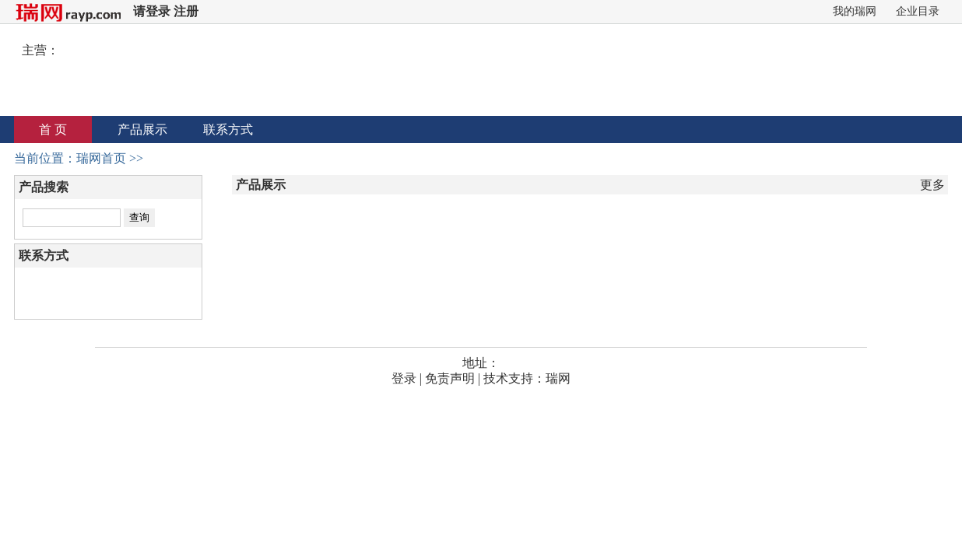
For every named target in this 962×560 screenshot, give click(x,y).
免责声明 (450, 378)
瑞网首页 (101, 158)
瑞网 (558, 378)
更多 (932, 185)
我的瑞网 (855, 11)
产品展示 (142, 129)
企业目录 (918, 11)
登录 (404, 378)
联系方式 (228, 129)
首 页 (53, 129)
